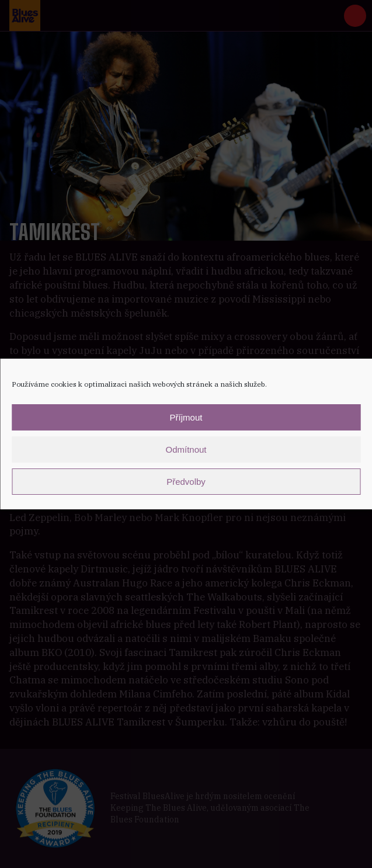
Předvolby (186, 482)
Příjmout (186, 417)
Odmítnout (186, 449)
